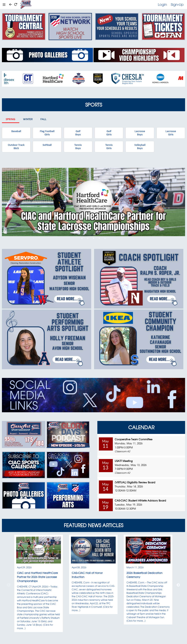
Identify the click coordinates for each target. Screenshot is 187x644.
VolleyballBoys (140, 147)
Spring (11, 119)
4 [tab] (99, 238)
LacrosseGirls (171, 133)
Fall (43, 119)
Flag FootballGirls (47, 133)
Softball (47, 145)
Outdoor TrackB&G (16, 147)
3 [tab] (93, 238)
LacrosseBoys (140, 133)
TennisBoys (78, 147)
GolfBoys (78, 133)
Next (178, 585)
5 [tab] (105, 238)
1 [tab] (82, 238)
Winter (28, 119)
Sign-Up (177, 4)
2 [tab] (88, 238)
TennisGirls (109, 147)
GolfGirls (109, 133)
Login (162, 4)
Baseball (16, 131)
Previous (9, 585)
